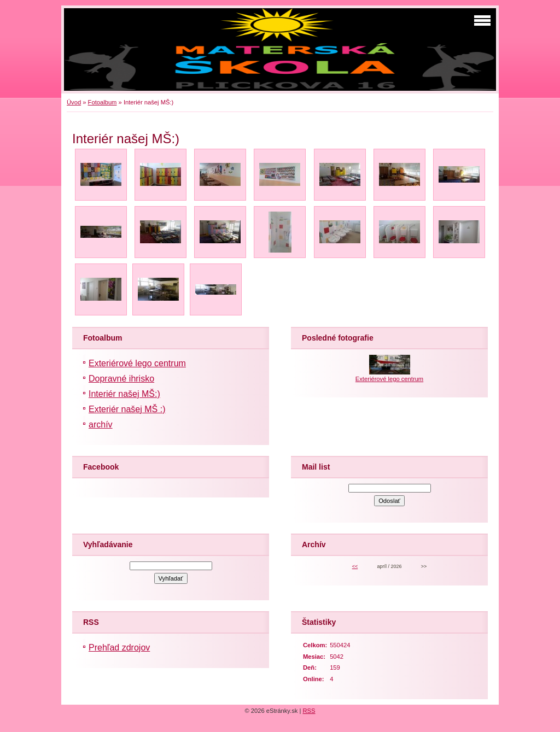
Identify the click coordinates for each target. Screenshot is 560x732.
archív (101, 424)
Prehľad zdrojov (119, 648)
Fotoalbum (103, 102)
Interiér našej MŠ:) (124, 394)
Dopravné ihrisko (121, 379)
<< (355, 566)
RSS (309, 711)
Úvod (74, 102)
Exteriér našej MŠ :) (127, 409)
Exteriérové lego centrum (137, 363)
